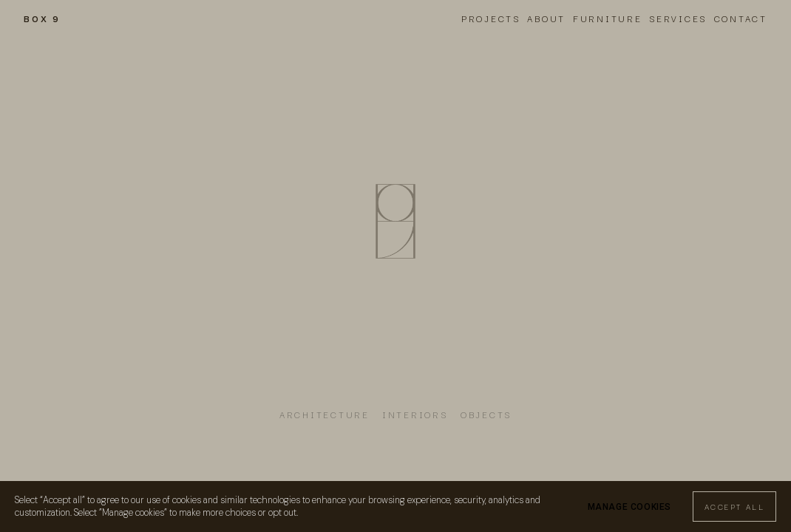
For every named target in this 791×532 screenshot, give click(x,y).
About (546, 18)
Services (678, 18)
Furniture (608, 18)
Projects (491, 18)
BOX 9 (42, 18)
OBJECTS (486, 414)
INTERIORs (415, 414)
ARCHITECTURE (325, 414)
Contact (741, 18)
